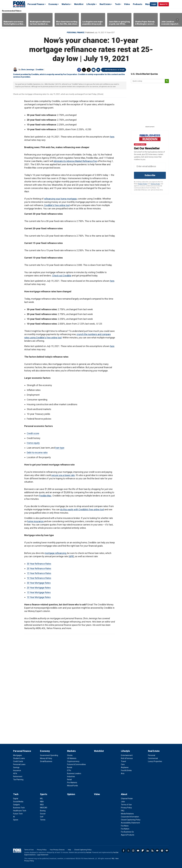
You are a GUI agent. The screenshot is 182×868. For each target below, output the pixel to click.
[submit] (167, 81)
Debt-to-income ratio (37, 453)
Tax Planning (18, 780)
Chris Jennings (28, 70)
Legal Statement (43, 855)
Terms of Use (155, 184)
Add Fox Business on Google (115, 70)
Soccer (43, 814)
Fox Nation (125, 829)
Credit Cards (18, 761)
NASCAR (44, 808)
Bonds (70, 767)
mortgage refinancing (55, 553)
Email (98, 70)
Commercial (153, 758)
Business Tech (19, 808)
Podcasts (138, 4)
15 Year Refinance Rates (39, 573)
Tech (117, 4)
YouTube (138, 851)
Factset (89, 852)
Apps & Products (128, 835)
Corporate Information (130, 817)
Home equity (33, 443)
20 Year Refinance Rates (39, 568)
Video (127, 4)
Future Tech (18, 814)
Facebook (79, 70)
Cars (123, 764)
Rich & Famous (127, 758)
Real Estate (105, 4)
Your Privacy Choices (57, 850)
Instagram (133, 851)
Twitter (84, 70)
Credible (40, 70)
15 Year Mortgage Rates (39, 592)
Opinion (71, 794)
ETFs (69, 770)
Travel (123, 761)
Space (16, 820)
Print (94, 70)
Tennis (43, 820)
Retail (69, 780)
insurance (39, 521)
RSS (152, 851)
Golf (42, 817)
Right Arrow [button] (177, 20)
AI (14, 817)
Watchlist (79, 4)
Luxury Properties (155, 761)
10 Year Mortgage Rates (39, 597)
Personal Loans (19, 764)
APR (71, 556)
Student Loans (19, 758)
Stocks (70, 755)
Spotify (162, 851)
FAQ (123, 811)
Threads (89, 70)
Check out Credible (62, 276)
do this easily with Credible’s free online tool (82, 509)
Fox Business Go (127, 832)
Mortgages (18, 755)
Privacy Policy (143, 184)
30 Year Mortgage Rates (39, 583)
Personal (152, 755)
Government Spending (49, 755)
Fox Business (19, 4)
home (30, 521)
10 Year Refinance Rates (39, 578)
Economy (53, 4)
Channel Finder (127, 799)
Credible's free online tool (57, 205)
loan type (60, 448)
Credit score (33, 433)
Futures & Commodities (76, 764)
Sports (44, 794)
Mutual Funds (72, 786)
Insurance (17, 770)
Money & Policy (46, 758)
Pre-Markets (72, 783)
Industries (71, 776)
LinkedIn (148, 851)
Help (69, 850)
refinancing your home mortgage (60, 199)
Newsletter (157, 851)
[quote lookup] (148, 81)
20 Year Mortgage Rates (39, 588)
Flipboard (143, 851)
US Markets (72, 758)
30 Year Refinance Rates (39, 564)
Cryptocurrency (73, 761)
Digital (16, 799)
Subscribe (150, 175)
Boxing (43, 811)
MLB (42, 805)
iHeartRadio (167, 851)
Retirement (18, 776)
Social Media (18, 802)
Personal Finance (36, 4)
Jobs (123, 802)
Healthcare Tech (20, 811)
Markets (66, 4)
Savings (16, 767)
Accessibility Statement (130, 823)
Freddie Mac (45, 496)
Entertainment (127, 755)
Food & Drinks (126, 770)
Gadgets (16, 805)
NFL (42, 799)
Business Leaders (74, 773)
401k (15, 773)
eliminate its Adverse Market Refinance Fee (75, 161)
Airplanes (125, 767)
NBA (42, 802)
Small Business (46, 761)
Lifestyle (91, 4)
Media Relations (127, 814)
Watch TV (164, 4)
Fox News (125, 826)
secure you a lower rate (63, 475)
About (124, 794)
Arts (123, 773)
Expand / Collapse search (147, 4)
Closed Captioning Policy (131, 820)
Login (154, 4)
